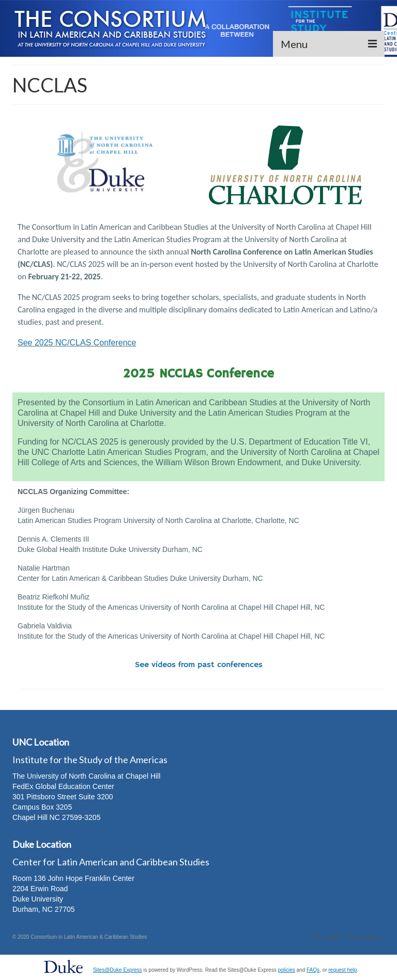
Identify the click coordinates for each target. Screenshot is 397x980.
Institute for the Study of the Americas (90, 760)
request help (342, 970)
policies (286, 970)
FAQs (313, 970)
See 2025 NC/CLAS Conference (77, 343)
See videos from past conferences (199, 665)
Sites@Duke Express (118, 970)
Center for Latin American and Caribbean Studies (111, 862)
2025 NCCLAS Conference (199, 374)
